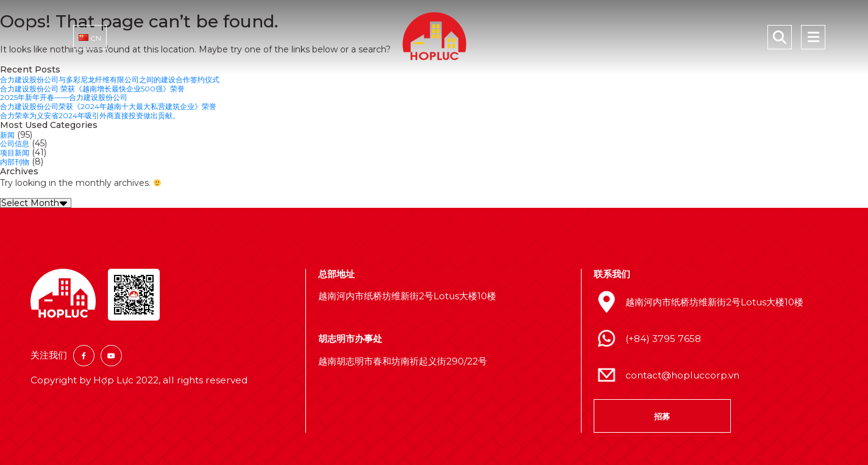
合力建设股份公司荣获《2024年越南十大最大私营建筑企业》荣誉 (126, 105)
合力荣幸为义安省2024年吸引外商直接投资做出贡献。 (105, 113)
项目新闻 (17, 149)
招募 (662, 412)
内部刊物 (17, 158)
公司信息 (17, 141)
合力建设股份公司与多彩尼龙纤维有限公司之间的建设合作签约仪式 (128, 79)
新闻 (9, 132)
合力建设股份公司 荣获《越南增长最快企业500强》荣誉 (108, 88)
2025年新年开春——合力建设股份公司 (74, 96)
